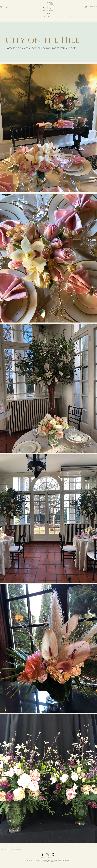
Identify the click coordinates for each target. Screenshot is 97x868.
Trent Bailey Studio (46, 860)
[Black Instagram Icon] (53, 854)
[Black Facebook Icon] (43, 854)
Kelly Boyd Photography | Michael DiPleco (61, 860)
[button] (58, 17)
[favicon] (1, 7)
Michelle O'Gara (51, 862)
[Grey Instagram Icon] (6, 7)
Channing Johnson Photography (33, 860)
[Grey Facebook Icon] (4, 7)
